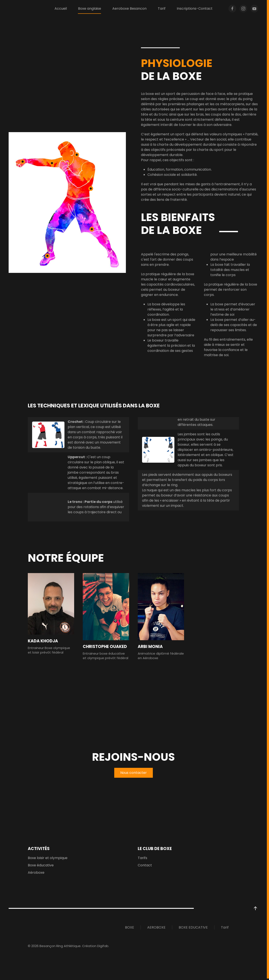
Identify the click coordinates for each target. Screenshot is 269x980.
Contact (145, 867)
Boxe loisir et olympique (48, 859)
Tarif (162, 9)
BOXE (130, 929)
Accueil (61, 9)
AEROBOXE (156, 929)
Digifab (103, 947)
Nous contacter (134, 774)
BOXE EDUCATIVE (193, 929)
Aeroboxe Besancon (129, 9)
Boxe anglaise (90, 9)
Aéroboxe (36, 874)
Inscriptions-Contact (195, 9)
